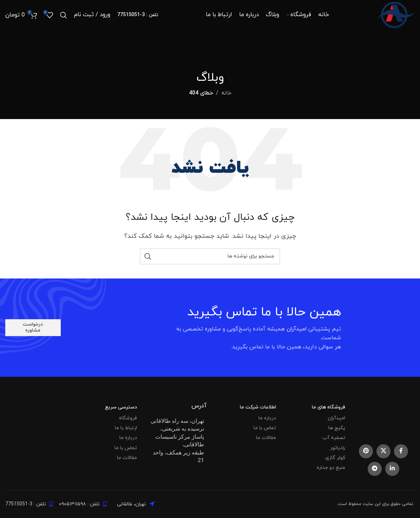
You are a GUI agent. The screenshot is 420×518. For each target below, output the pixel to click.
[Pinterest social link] (366, 451)
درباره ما (267, 418)
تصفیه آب (334, 438)
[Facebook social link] (401, 451)
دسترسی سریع (121, 407)
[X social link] (383, 451)
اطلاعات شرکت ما (258, 407)
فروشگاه (128, 418)
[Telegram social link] (375, 469)
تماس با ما (265, 428)
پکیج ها (337, 428)
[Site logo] (394, 15)
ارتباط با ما (126, 428)
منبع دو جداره (331, 468)
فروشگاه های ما (329, 407)
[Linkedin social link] (392, 469)
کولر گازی (335, 458)
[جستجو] (64, 16)
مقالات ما (266, 438)
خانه (226, 93)
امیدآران (336, 418)
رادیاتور (338, 448)
